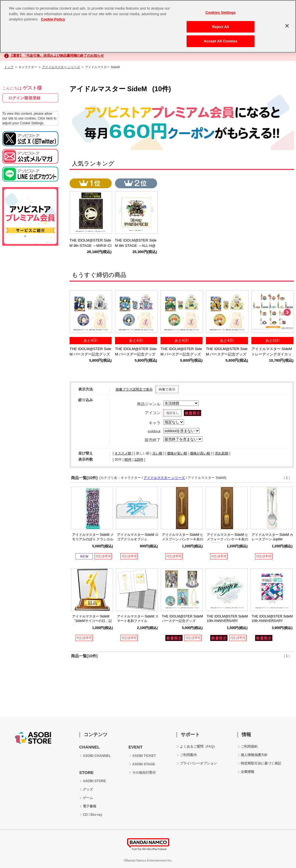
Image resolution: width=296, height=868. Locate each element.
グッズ (88, 789)
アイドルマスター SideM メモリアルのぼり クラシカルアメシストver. (93, 539)
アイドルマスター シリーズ (61, 67)
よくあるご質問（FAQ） (199, 747)
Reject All (221, 27)
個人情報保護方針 (254, 755)
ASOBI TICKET (144, 756)
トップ (9, 67)
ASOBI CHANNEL (97, 756)
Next (287, 313)
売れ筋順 (222, 453)
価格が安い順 (177, 453)
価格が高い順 (200, 453)
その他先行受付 (144, 773)
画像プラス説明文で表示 (134, 389)
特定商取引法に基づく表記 (261, 763)
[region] (148, 26)
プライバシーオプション (198, 763)
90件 (128, 460)
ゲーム (88, 798)
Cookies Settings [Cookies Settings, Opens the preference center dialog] (221, 12)
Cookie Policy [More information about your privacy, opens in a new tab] (53, 19)
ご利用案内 (188, 755)
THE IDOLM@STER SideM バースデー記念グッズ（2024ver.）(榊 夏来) (183, 621)
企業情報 (247, 772)
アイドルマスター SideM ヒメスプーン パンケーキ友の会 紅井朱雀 (183, 539)
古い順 (157, 453)
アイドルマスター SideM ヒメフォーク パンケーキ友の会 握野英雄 (228, 539)
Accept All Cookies (221, 41)
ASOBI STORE (94, 781)
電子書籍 (90, 806)
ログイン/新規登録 (24, 98)
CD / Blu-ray (92, 815)
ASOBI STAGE (144, 764)
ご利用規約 (249, 747)
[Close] (287, 26)
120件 (139, 460)
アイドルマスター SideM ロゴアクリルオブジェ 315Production (138, 539)
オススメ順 (123, 453)
